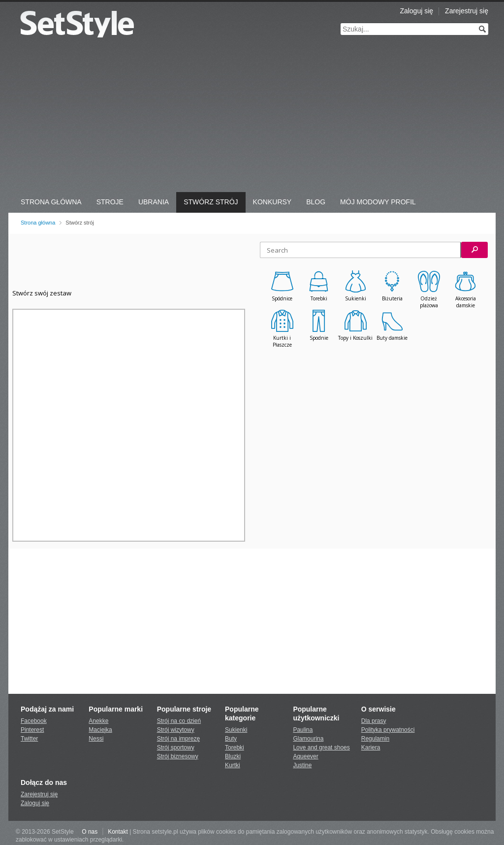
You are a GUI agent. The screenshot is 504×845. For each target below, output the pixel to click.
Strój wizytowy (176, 730)
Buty (231, 739)
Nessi (96, 739)
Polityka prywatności (388, 730)
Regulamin (375, 739)
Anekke (98, 721)
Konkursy (272, 202)
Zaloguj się (416, 11)
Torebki (235, 747)
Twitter (29, 739)
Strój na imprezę (178, 739)
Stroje (110, 202)
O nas (90, 832)
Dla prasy (374, 721)
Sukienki (236, 730)
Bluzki (233, 756)
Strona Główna (51, 202)
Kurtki (233, 765)
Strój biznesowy (178, 756)
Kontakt (118, 832)
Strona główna (38, 223)
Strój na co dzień (179, 721)
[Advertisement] (252, 118)
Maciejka (100, 730)
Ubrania (154, 202)
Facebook (34, 721)
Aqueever (305, 756)
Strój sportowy (176, 747)
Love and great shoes (321, 747)
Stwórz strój (211, 202)
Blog (316, 202)
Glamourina (308, 739)
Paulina (303, 730)
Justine (302, 765)
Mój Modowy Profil (378, 202)
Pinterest (32, 730)
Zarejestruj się (467, 11)
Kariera (371, 747)
